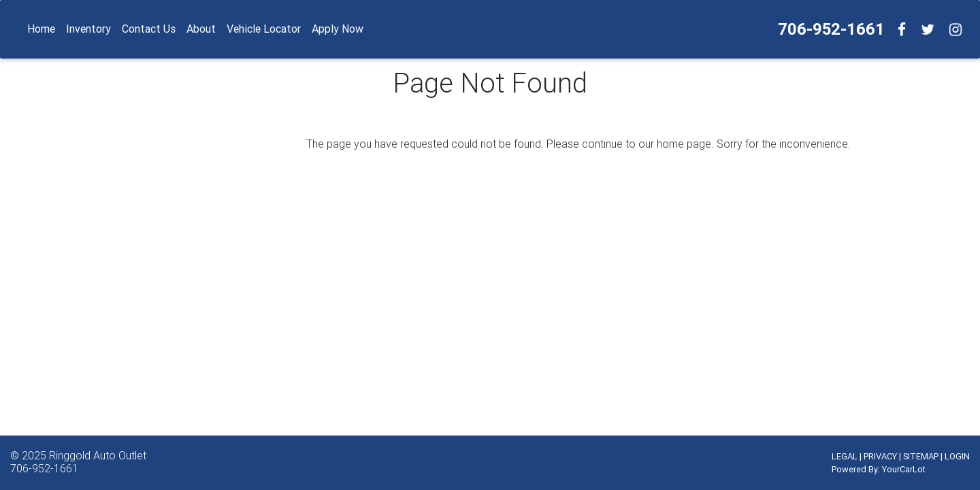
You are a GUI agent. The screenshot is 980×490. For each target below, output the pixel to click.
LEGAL (845, 456)
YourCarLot (904, 469)
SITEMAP (921, 456)
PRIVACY (880, 456)
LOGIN (957, 456)
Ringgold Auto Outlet (98, 455)
